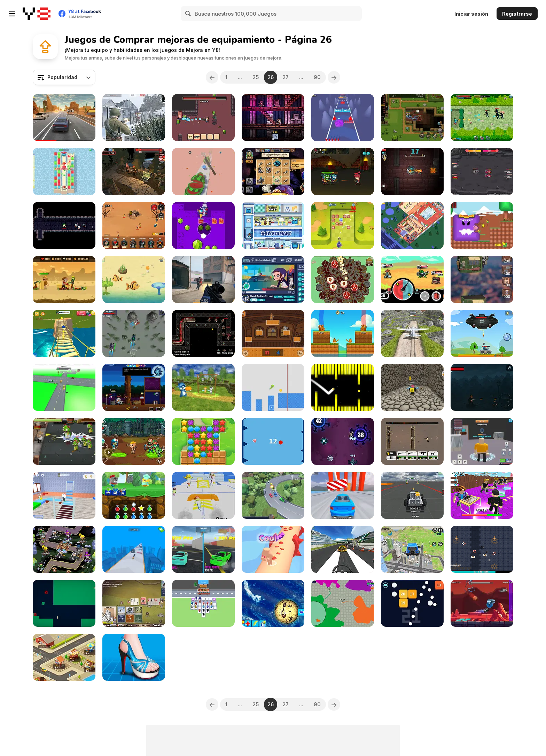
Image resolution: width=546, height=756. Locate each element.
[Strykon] (203, 279)
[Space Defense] (203, 333)
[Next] (334, 77)
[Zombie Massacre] (64, 279)
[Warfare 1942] (134, 118)
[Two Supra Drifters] (203, 549)
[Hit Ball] (343, 225)
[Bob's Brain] (203, 118)
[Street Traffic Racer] (64, 118)
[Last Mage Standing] (412, 118)
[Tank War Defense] (482, 333)
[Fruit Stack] (343, 279)
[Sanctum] (482, 549)
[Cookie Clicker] (273, 603)
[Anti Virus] (343, 441)
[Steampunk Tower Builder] (482, 279)
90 (317, 77)
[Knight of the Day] (134, 495)
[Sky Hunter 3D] (134, 333)
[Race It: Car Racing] (64, 387)
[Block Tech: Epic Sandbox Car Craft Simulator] (412, 495)
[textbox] (64, 77)
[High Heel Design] (134, 657)
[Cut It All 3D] (203, 172)
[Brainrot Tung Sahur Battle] (273, 333)
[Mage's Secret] (273, 172)
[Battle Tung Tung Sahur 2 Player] (343, 333)
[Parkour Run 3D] (203, 495)
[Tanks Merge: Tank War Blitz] (482, 172)
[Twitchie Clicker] (273, 279)
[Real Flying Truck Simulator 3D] (412, 549)
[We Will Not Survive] (134, 225)
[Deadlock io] (343, 603)
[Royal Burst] (64, 172)
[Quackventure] (482, 225)
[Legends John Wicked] (482, 387)
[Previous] (212, 77)
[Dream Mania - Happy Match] (203, 441)
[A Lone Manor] (134, 387)
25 (256, 77)
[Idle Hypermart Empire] (273, 225)
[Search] (188, 14)
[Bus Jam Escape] (203, 603)
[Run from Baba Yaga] (134, 172)
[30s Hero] (412, 172)
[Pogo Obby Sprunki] (273, 387)
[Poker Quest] (134, 603)
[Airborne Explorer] (482, 603)
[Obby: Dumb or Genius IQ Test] (482, 495)
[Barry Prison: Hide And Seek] (482, 441)
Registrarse (517, 14)
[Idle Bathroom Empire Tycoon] (412, 225)
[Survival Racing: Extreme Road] (343, 495)
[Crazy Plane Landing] (412, 333)
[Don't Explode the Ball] (273, 441)
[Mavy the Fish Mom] (134, 279)
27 (286, 77)
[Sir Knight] (273, 118)
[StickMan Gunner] (134, 549)
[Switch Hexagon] (343, 387)
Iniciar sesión (471, 14)
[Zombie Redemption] (134, 441)
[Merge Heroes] (64, 549)
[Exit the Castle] (64, 225)
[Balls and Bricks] (412, 603)
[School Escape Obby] (64, 495)
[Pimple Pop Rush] (273, 549)
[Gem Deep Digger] (203, 225)
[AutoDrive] (273, 495)
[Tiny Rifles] (412, 441)
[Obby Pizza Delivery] (412, 387)
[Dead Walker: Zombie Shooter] (64, 441)
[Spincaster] (412, 279)
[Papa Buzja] (203, 387)
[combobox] (64, 77)
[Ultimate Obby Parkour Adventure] (64, 333)
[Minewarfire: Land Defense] (482, 118)
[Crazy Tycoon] (64, 657)
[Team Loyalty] (343, 118)
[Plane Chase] (343, 549)
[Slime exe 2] (64, 603)
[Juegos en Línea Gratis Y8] (37, 14)
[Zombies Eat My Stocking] (343, 172)
